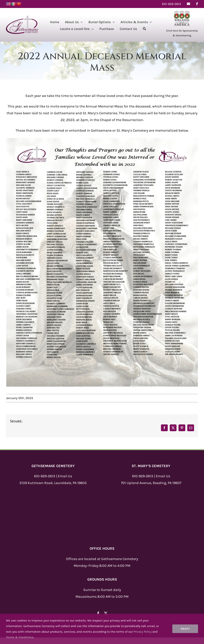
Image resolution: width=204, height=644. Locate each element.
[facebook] (98, 613)
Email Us (65, 476)
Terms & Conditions (20, 637)
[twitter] (106, 613)
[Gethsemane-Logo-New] (22, 17)
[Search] (144, 29)
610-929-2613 (45, 476)
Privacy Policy (143, 632)
